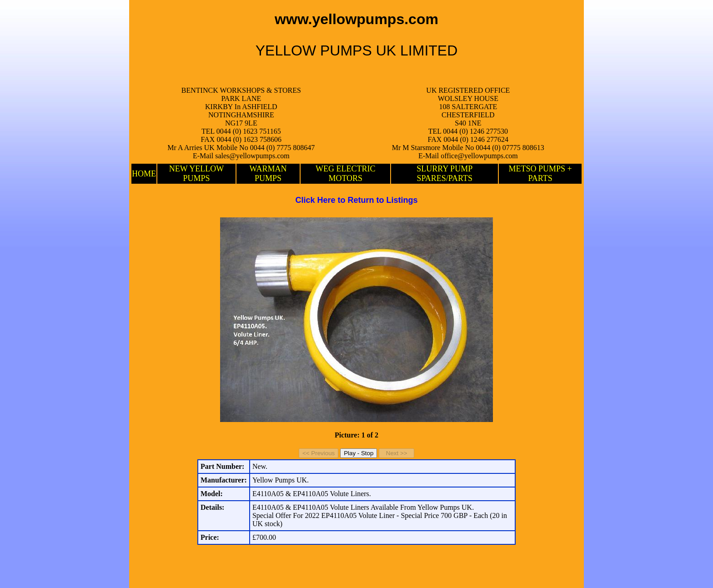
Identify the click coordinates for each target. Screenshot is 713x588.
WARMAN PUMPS (268, 173)
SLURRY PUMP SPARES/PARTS (444, 173)
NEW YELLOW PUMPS (196, 173)
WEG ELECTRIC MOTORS (345, 173)
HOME (144, 174)
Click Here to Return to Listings (356, 200)
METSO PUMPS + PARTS (540, 173)
